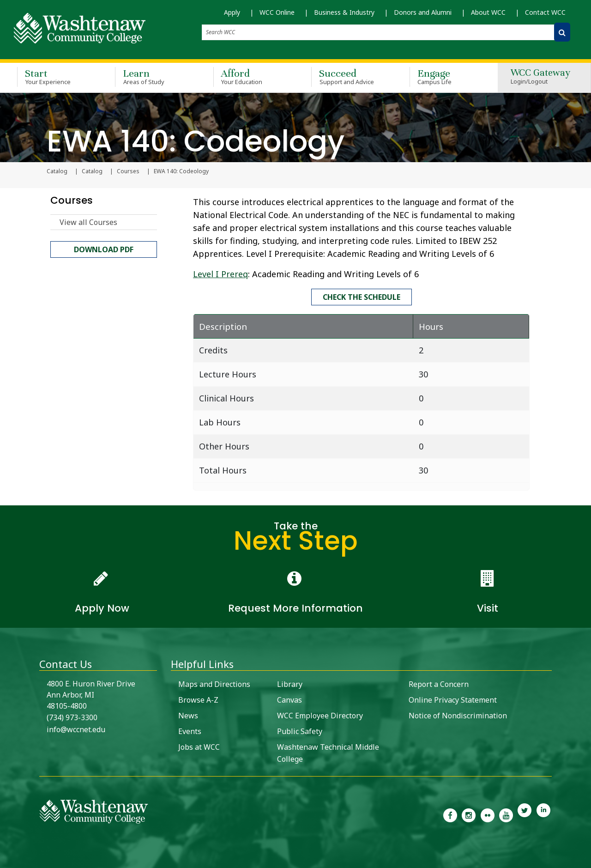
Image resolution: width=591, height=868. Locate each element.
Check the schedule (362, 297)
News (188, 715)
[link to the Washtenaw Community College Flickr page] (488, 813)
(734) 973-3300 (72, 716)
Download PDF (104, 250)
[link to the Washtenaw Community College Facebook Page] (450, 813)
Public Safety (300, 730)
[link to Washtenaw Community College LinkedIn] (543, 813)
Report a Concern (439, 683)
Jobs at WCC (199, 746)
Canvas (289, 699)
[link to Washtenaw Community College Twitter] (525, 813)
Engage (445, 76)
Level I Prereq (220, 274)
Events (190, 730)
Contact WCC (545, 12)
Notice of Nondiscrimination (458, 715)
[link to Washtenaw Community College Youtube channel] (506, 813)
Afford (249, 76)
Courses (128, 172)
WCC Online (277, 12)
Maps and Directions (214, 683)
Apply (232, 12)
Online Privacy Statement (453, 699)
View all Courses (88, 223)
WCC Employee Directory (320, 715)
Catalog (92, 172)
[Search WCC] (562, 32)
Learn (151, 76)
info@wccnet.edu (76, 728)
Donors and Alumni (423, 12)
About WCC (488, 12)
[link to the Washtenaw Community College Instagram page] (469, 813)
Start (53, 76)
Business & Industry (344, 12)
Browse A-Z (198, 699)
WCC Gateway (540, 76)
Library (290, 683)
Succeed (347, 76)
